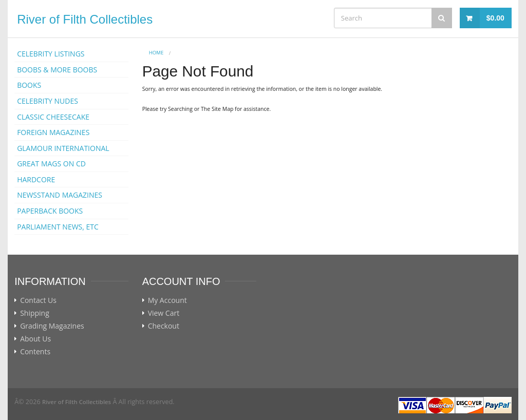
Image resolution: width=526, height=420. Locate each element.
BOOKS (29, 85)
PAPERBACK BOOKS (50, 211)
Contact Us (38, 300)
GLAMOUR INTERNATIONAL (63, 148)
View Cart (164, 313)
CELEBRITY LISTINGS (51, 54)
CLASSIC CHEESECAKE (53, 117)
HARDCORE (36, 179)
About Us (35, 339)
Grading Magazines (52, 326)
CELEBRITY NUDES (48, 101)
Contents (35, 352)
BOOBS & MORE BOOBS (57, 70)
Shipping (35, 313)
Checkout (164, 326)
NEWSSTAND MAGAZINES (60, 195)
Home (156, 53)
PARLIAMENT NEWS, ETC (58, 227)
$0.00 (495, 18)
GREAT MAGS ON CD (51, 164)
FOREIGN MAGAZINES (53, 132)
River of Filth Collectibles (85, 19)
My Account (167, 300)
